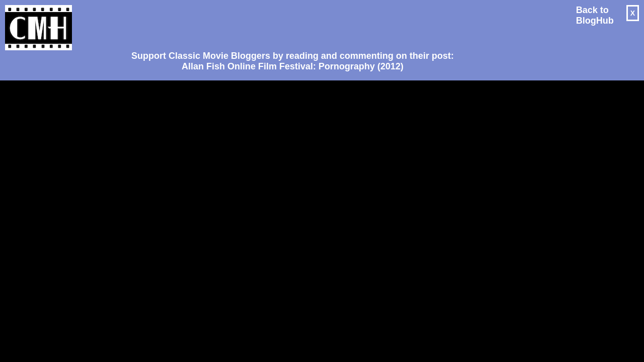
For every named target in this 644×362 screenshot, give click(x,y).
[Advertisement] (289, 23)
